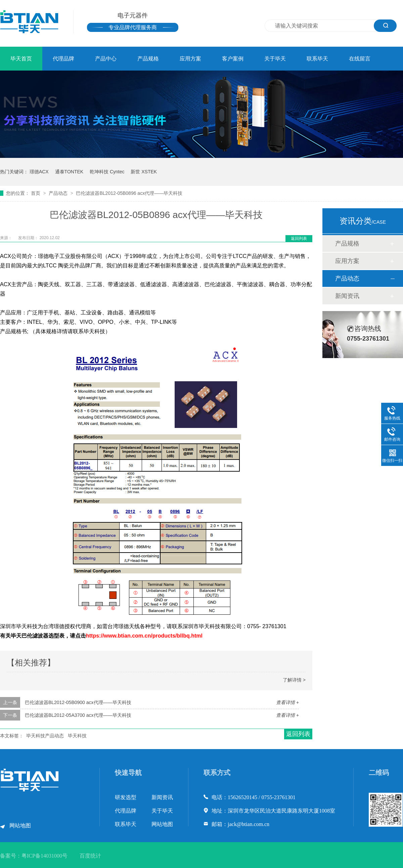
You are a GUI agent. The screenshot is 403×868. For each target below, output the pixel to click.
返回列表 (299, 238)
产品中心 (106, 59)
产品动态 (59, 193)
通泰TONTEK (69, 172)
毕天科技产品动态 (45, 736)
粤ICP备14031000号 (44, 856)
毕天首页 (21, 59)
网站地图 (20, 826)
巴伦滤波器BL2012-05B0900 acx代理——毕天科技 (78, 702)
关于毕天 (275, 59)
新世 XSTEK (144, 172)
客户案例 (233, 59)
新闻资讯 (347, 296)
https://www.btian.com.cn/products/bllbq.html (144, 636)
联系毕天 (317, 59)
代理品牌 (63, 59)
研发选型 (126, 797)
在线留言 (360, 59)
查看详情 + (287, 702)
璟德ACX (39, 172)
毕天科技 (77, 736)
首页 (36, 193)
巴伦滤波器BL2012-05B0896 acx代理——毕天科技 (129, 193)
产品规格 (148, 59)
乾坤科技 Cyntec (107, 172)
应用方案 (190, 59)
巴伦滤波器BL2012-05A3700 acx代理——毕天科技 (78, 715)
